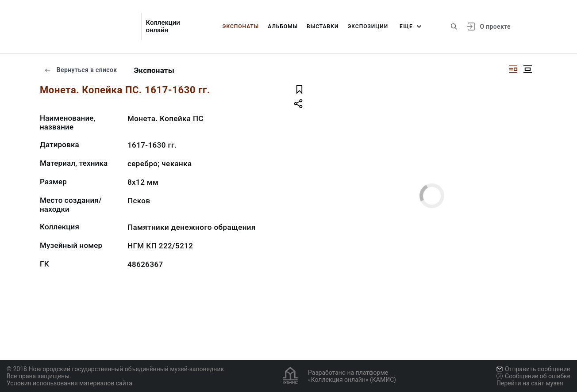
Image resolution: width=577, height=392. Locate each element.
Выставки (323, 27)
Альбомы (283, 27)
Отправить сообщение (533, 369)
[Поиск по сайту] (454, 27)
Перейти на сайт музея (530, 383)
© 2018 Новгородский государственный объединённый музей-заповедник (115, 369)
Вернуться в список (81, 70)
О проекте (495, 27)
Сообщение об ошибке (533, 376)
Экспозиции (368, 27)
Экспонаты (241, 27)
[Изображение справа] (513, 69)
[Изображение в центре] (527, 69)
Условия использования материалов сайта (69, 383)
